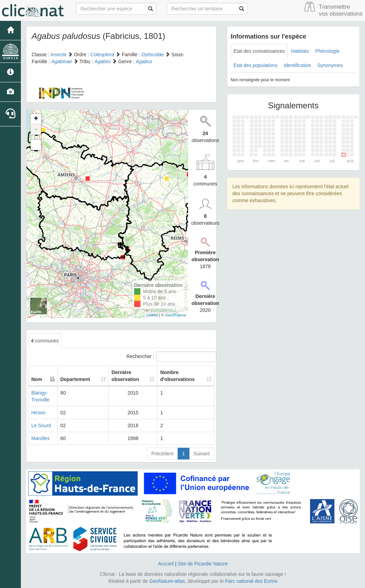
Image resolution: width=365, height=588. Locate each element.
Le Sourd (41, 425)
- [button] (36, 130)
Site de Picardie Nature (203, 564)
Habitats (300, 51)
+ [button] (36, 119)
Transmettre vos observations (341, 10)
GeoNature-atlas (167, 581)
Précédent (162, 454)
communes (45, 341)
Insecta (58, 55)
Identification (297, 65)
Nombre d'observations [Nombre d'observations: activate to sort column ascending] (176, 376)
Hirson (38, 413)
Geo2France (175, 315)
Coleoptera (102, 55)
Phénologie (327, 51)
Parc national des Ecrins (251, 581)
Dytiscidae (153, 55)
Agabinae (62, 61)
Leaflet (152, 315)
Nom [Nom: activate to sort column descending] (37, 379)
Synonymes (330, 65)
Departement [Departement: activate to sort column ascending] (79, 379)
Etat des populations (256, 65)
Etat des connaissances (259, 51)
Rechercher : (171, 357)
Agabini (103, 61)
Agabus (144, 61)
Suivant (202, 454)
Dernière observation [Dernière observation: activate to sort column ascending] (121, 376)
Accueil (166, 564)
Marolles (40, 438)
